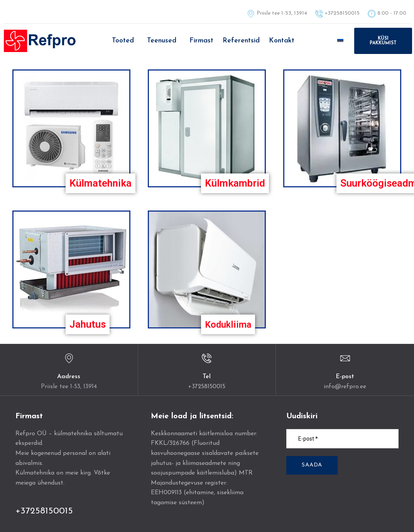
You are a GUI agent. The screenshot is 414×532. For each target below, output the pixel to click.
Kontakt (282, 41)
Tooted (123, 41)
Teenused (162, 41)
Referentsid (241, 41)
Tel (207, 377)
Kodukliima (230, 324)
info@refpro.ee (345, 387)
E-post (345, 377)
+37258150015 (207, 387)
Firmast (201, 41)
